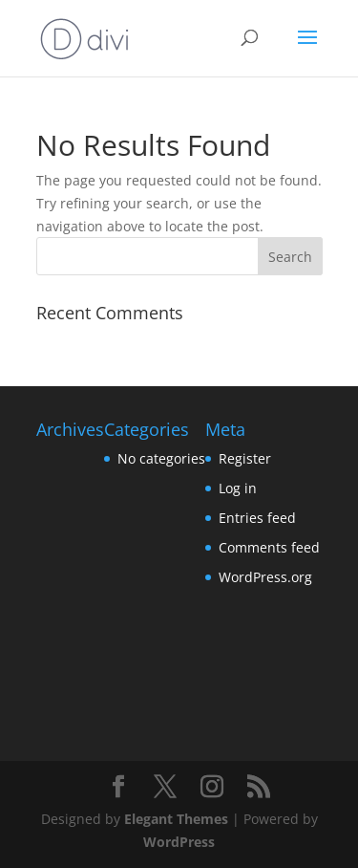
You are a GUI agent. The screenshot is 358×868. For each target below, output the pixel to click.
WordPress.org (265, 577)
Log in (238, 488)
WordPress (179, 842)
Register (245, 458)
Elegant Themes (176, 819)
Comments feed (269, 547)
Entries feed (257, 518)
